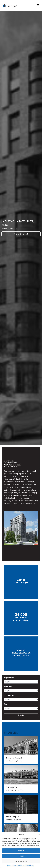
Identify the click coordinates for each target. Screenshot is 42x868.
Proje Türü (8, 687)
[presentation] (6, 530)
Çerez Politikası (11, 866)
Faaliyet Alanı (9, 695)
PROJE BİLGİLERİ (21, 234)
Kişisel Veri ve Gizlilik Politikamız (25, 866)
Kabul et (21, 851)
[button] (39, 834)
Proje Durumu (9, 678)
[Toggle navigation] (38, 5)
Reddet (21, 856)
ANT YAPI (9, 5)
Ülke (6, 704)
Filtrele (21, 715)
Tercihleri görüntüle (21, 861)
